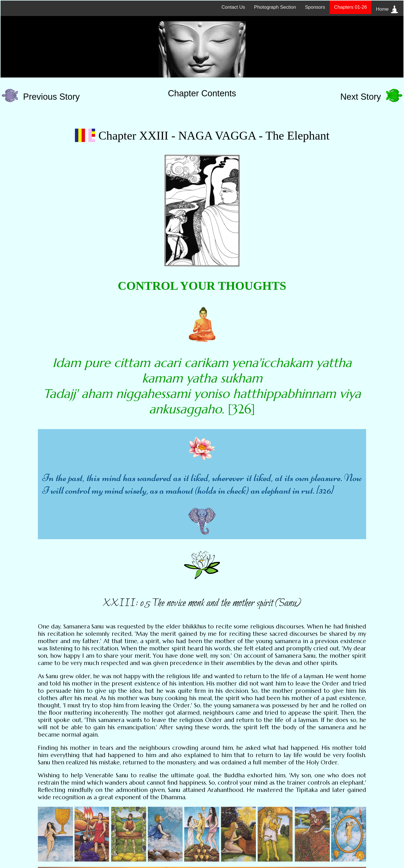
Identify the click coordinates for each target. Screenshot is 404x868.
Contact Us (233, 7)
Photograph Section (275, 7)
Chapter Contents (202, 93)
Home (387, 9)
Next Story (371, 97)
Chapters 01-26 (351, 7)
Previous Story (41, 97)
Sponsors (315, 7)
